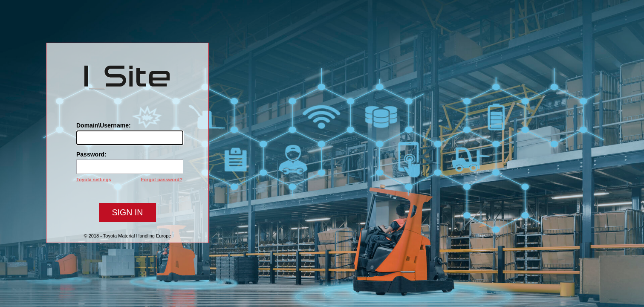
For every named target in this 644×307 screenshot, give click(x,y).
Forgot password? (162, 180)
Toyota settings (94, 180)
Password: (91, 154)
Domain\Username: (104, 125)
